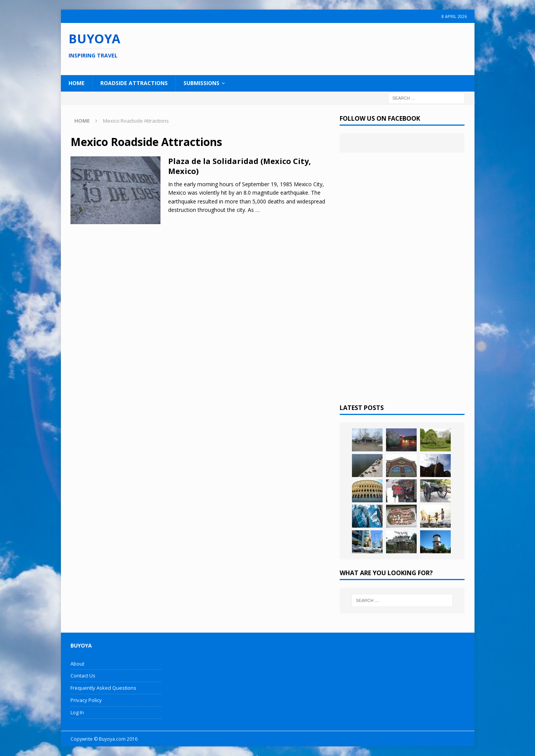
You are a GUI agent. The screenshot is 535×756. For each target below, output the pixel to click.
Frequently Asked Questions (103, 688)
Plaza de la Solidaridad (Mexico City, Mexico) (240, 166)
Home (77, 83)
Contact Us (83, 676)
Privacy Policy (86, 700)
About (77, 664)
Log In (77, 712)
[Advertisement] (317, 48)
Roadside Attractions (134, 83)
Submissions (201, 83)
